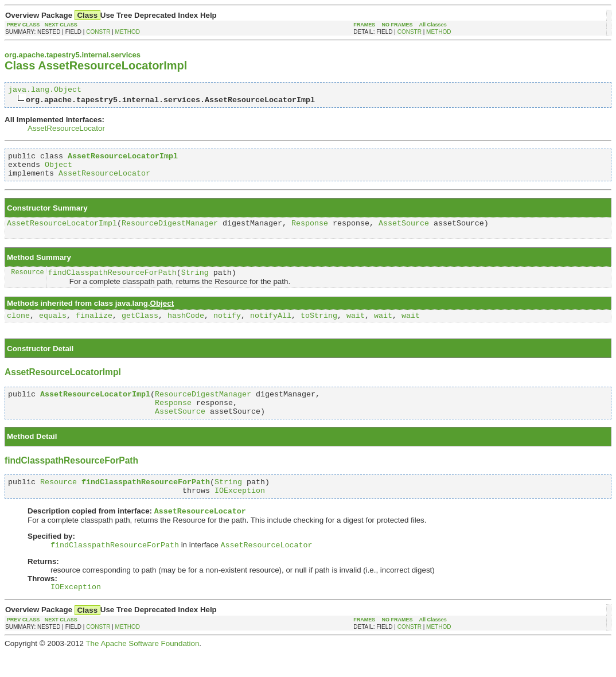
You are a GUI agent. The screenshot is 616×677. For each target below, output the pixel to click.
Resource (28, 282)
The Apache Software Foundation (142, 668)
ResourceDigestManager (170, 231)
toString (319, 327)
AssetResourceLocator (66, 130)
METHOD (128, 32)
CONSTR (98, 32)
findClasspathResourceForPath (112, 282)
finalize (94, 327)
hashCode (186, 327)
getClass (140, 327)
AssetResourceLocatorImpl (62, 231)
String (195, 282)
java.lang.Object (45, 91)
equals (53, 327)
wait (356, 327)
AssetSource (404, 231)
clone (18, 327)
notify (227, 327)
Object (59, 169)
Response (310, 231)
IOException (240, 511)
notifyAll (271, 327)
